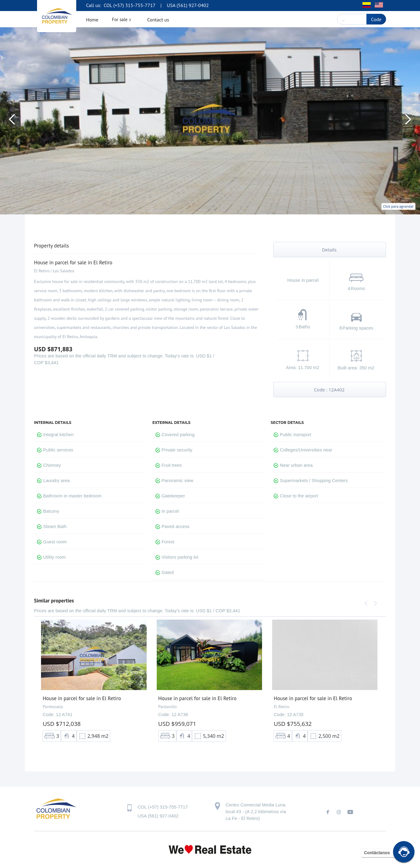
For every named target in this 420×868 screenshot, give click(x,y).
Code (376, 19)
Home (92, 20)
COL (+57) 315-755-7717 (129, 5)
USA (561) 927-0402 (188, 5)
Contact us (158, 20)
